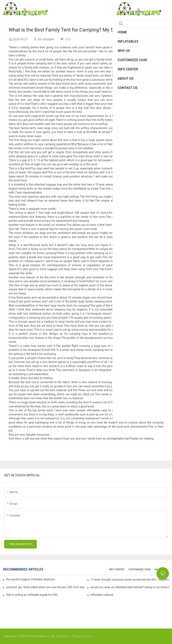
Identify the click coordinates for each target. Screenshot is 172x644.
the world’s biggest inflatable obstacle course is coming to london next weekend (31, 579)
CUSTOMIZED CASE (139, 569)
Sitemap (63, 636)
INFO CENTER (117, 569)
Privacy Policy (82, 636)
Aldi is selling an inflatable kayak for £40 (32, 595)
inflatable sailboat (102, 595)
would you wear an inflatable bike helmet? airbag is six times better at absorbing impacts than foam (130, 587)
